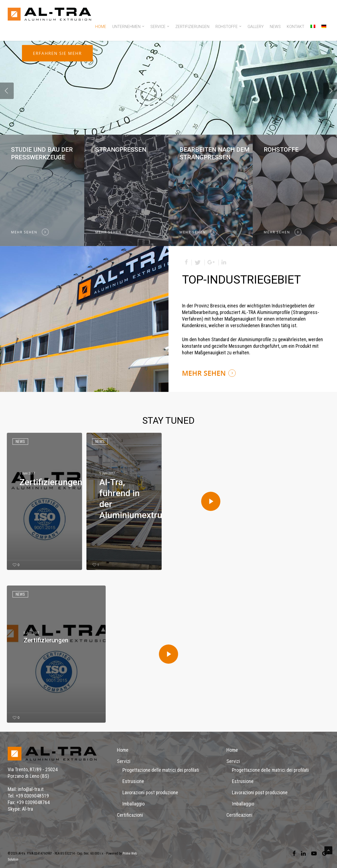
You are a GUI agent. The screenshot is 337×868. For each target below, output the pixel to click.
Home (101, 27)
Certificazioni (130, 815)
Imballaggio (134, 804)
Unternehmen (129, 27)
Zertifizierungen (192, 27)
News (275, 27)
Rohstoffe (229, 27)
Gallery (256, 27)
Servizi (124, 761)
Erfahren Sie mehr (57, 103)
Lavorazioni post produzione (150, 792)
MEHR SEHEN (204, 373)
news (20, 442)
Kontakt (296, 27)
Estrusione (133, 781)
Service (160, 27)
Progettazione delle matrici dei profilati (161, 770)
